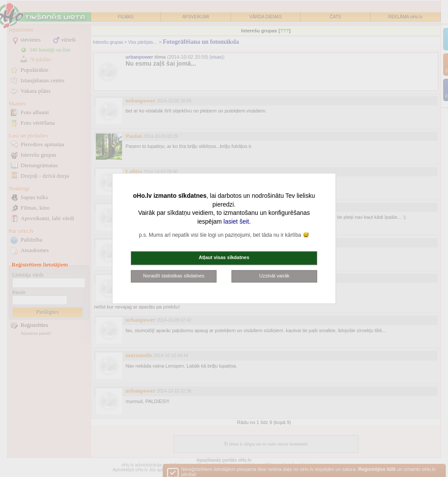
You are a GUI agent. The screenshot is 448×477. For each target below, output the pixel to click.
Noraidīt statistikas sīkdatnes (174, 276)
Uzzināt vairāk (274, 276)
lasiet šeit (236, 221)
